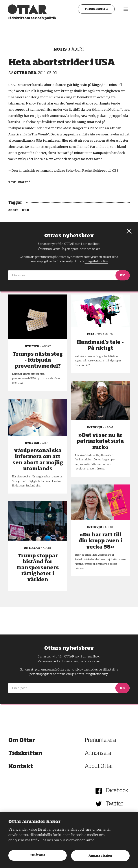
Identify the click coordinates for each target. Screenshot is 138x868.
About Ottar (99, 766)
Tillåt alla (38, 856)
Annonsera (98, 753)
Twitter (115, 804)
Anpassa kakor (100, 856)
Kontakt (21, 766)
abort (13, 210)
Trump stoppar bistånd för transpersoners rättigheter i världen (38, 568)
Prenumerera (96, 9)
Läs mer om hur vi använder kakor (67, 840)
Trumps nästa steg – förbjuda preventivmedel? (38, 360)
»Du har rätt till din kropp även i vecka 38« (100, 541)
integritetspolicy (96, 674)
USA (26, 210)
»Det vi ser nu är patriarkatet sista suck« (100, 441)
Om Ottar (22, 740)
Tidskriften (25, 753)
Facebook (117, 791)
